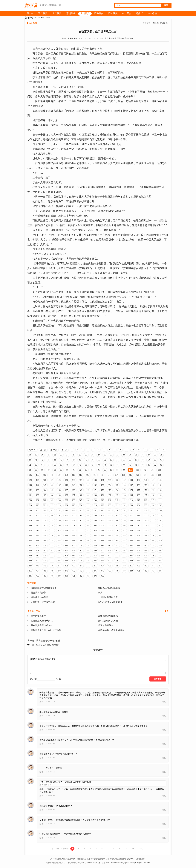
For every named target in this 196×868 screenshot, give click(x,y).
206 (74, 500)
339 (74, 536)
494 (95, 576)
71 (86, 465)
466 (30, 571)
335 (45, 536)
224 (66, 505)
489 (59, 576)
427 (160, 556)
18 (30, 455)
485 (30, 576)
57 (136, 460)
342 (95, 536)
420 (110, 556)
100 (130, 470)
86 (42, 470)
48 (80, 460)
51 (99, 460)
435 (81, 561)
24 (67, 455)
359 (81, 541)
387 (146, 546)
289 (124, 520)
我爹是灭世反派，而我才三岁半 (46, 630)
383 (117, 546)
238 (30, 510)
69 (74, 465)
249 (110, 510)
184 (52, 495)
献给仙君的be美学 (39, 597)
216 (146, 500)
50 (92, 460)
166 (59, 490)
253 (138, 510)
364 (117, 541)
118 (123, 475)
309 (131, 525)
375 (59, 546)
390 (30, 551)
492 (81, 576)
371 (30, 546)
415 (73, 556)
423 (131, 556)
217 (153, 500)
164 (45, 490)
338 (66, 536)
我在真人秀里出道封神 (42, 625)
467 (37, 571)
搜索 (166, 5)
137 (124, 480)
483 (153, 571)
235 (146, 505)
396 (74, 551)
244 (74, 510)
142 (160, 480)
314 (30, 531)
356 (59, 541)
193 (117, 495)
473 (81, 571)
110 (66, 475)
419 (102, 556)
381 (102, 546)
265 (88, 515)
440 (117, 561)
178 (146, 490)
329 (138, 531)
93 (86, 470)
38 (155, 455)
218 (160, 500)
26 (80, 455)
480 (131, 571)
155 (117, 485)
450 (52, 566)
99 (124, 470)
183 (45, 495)
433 (66, 561)
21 (49, 455)
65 (49, 465)
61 (161, 460)
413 (59, 556)
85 (36, 470)
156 (124, 485)
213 (124, 500)
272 (138, 515)
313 (160, 525)
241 (52, 510)
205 (66, 500)
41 (36, 460)
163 (37, 490)
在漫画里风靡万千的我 (42, 621)
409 (30, 556)
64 (42, 465)
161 (160, 485)
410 (37, 556)
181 (30, 495)
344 (110, 536)
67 (61, 465)
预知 (131, 39)
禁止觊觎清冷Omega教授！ (44, 588)
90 (67, 470)
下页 (141, 849)
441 (124, 561)
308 (124, 525)
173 (110, 490)
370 (160, 541)
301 (74, 525)
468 (45, 571)
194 (124, 495)
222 (52, 505)
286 (102, 520)
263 (74, 515)
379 (88, 546)
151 (88, 485)
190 (95, 495)
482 (146, 571)
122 (152, 475)
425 (146, 556)
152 (95, 485)
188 (81, 495)
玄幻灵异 (164, 23)
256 (160, 510)
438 (102, 561)
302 (81, 525)
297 (45, 525)
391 (37, 551)
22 (55, 455)
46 (67, 460)
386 (138, 546)
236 (153, 505)
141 (153, 480)
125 (37, 480)
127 (52, 480)
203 (52, 500)
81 (149, 465)
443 (138, 561)
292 (146, 520)
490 (66, 576)
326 (117, 531)
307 (117, 525)
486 (37, 576)
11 (127, 450)
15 (151, 450)
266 (95, 515)
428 (30, 561)
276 (30, 520)
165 (52, 490)
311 (146, 525)
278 (45, 520)
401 (110, 551)
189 (88, 495)
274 (153, 515)
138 (131, 480)
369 (153, 541)
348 (138, 536)
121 (145, 475)
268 (110, 515)
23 (61, 455)
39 (161, 455)
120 (138, 475)
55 (124, 460)
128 (59, 480)
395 (66, 551)
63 (36, 465)
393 (52, 551)
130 (74, 480)
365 (124, 541)
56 (130, 460)
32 (117, 455)
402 (117, 551)
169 (81, 490)
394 (59, 551)
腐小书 (156, 23)
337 (59, 536)
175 (124, 490)
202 (45, 500)
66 (55, 465)
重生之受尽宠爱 (38, 616)
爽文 (107, 39)
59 (149, 460)
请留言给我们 (128, 859)
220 (37, 505)
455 (88, 566)
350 (153, 536)
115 (102, 475)
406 (146, 551)
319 (66, 531)
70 (80, 465)
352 (30, 541)
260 (52, 515)
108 (52, 475)
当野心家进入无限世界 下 (110, 602)
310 (138, 525)
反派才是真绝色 (106, 625)
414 (66, 556)
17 (164, 450)
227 (88, 505)
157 (131, 485)
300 (66, 525)
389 (160, 546)
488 (52, 576)
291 (138, 520)
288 (117, 520)
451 (59, 566)
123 (159, 475)
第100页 (54, 450)
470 (59, 571)
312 (153, 525)
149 (74, 485)
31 (111, 455)
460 (124, 566)
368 (146, 541)
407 (153, 551)
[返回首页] (98, 650)
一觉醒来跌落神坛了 (108, 597)
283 (81, 520)
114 (95, 475)
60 (155, 460)
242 (59, 510)
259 (45, 515)
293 (153, 520)
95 (99, 470)
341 (88, 536)
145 (45, 485)
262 (66, 515)
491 (74, 576)
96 (105, 470)
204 (59, 500)
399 (95, 551)
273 (146, 515)
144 (37, 485)
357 (66, 541)
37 (149, 455)
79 (136, 465)
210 (102, 500)
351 (160, 536)
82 (155, 465)
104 (159, 470)
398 (88, 551)
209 (95, 500)
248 (102, 510)
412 (52, 556)
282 (74, 520)
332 (160, 531)
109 (59, 475)
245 (81, 510)
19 (36, 455)
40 (30, 460)
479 (124, 571)
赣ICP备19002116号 (141, 863)
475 (95, 571)
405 (138, 551)
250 (117, 510)
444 (146, 561)
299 (59, 525)
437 (95, 561)
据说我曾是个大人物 (108, 621)
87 (49, 470)
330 (146, 531)
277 (37, 520)
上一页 (43, 450)
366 (131, 541)
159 (146, 485)
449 (45, 566)
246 (88, 510)
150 (81, 485)
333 (30, 536)
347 (131, 536)
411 (45, 556)
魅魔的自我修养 (38, 593)
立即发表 (158, 679)
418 (95, 556)
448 (37, 566)
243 (66, 510)
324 (102, 531)
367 (138, 541)
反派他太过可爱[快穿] (109, 616)
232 (124, 505)
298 (52, 525)
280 (59, 520)
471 (66, 571)
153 (102, 485)
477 (110, 571)
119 (131, 475)
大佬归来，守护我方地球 (43, 602)
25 (74, 455)
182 (37, 495)
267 (102, 515)
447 (30, 566)
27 (86, 455)
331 (153, 531)
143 (30, 485)
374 (52, 546)
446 (160, 561)
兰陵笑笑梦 (73, 39)
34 (130, 455)
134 (102, 480)
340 (81, 536)
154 (110, 485)
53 (111, 460)
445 (153, 561)
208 (88, 500)
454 (81, 566)
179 (153, 490)
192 (110, 495)
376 (66, 546)
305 (102, 525)
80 (143, 465)
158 (138, 485)
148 (66, 485)
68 (67, 465)
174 (117, 490)
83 (161, 465)
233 (131, 505)
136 (117, 480)
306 (110, 525)
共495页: (32, 450)
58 (143, 460)
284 (88, 520)
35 (136, 455)
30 (105, 455)
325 (110, 531)
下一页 (64, 450)
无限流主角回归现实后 (109, 588)
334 (37, 536)
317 (52, 531)
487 (45, 576)
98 (117, 470)
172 (102, 490)
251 (124, 510)
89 (61, 470)
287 (110, 520)
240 (45, 510)
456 (95, 566)
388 (153, 546)
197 (146, 495)
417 (88, 556)
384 (124, 546)
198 (153, 495)
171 (95, 490)
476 (102, 571)
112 (80, 475)
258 (37, 515)
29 (99, 455)
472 (74, 571)
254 (146, 510)
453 (74, 566)
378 (81, 546)
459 (117, 566)
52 (105, 460)
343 (102, 536)
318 (59, 531)
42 (42, 460)
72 (92, 465)
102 (145, 470)
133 (95, 480)
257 (30, 515)
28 (92, 455)
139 (138, 480)
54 (117, 460)
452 (66, 566)
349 (146, 536)
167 (66, 490)
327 (124, 531)
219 (30, 505)
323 (95, 531)
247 (95, 510)
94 (92, 470)
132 (88, 480)
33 (124, 455)
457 (102, 566)
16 (158, 450)
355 (52, 541)
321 (81, 531)
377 (74, 546)
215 (138, 500)
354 (45, 541)
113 (88, 475)
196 (138, 495)
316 (45, 531)
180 (160, 490)
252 (131, 510)
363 (110, 541)
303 (88, 525)
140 (146, 480)
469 (52, 571)
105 (30, 475)
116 (109, 475)
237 (160, 505)
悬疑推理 (113, 39)
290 (131, 520)
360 (88, 541)
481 (138, 571)
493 (88, 576)
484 (160, 571)
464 (153, 566)
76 (117, 465)
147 (59, 485)
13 (139, 450)
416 (81, 556)
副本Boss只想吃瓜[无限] (48, 645)
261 (59, 515)
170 (88, 490)
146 (52, 485)
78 (130, 465)
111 (73, 475)
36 (143, 455)
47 (74, 460)
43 (49, 460)
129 (66, 480)
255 (153, 510)
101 (138, 470)
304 (95, 525)
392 (45, 551)
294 (160, 520)
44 (55, 460)
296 (37, 525)
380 (95, 546)
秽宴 (100, 593)
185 (59, 495)
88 (55, 470)
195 (131, 495)
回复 (164, 702)
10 (120, 450)
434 (74, 561)
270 (124, 515)
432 (59, 561)
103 (152, 470)
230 (110, 505)
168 (74, 490)
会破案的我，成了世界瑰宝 (111, 630)
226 (81, 505)
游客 (41, 702)
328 (131, 531)
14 (145, 450)
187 (74, 495)
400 (102, 551)
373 (45, 546)
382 (110, 546)
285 (95, 520)
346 (124, 536)
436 (88, 561)
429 (37, 561)
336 (52, 536)
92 (80, 470)
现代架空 (125, 39)
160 (153, 485)
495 (102, 576)
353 (37, 541)
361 (95, 541)
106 (37, 475)
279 (52, 520)
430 (45, 561)
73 (99, 465)
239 (37, 510)
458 (110, 566)
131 (81, 480)
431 (52, 561)
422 (124, 556)
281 (66, 520)
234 (138, 505)
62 (30, 465)
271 (131, 515)
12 (133, 450)
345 (117, 536)
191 (102, 495)
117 (116, 475)
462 (138, 566)
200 (30, 500)
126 (45, 480)
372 (37, 546)
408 (160, 551)
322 (88, 531)
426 (153, 556)
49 (86, 460)
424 (138, 556)
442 (131, 561)
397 (81, 551)
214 (131, 500)
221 (45, 505)
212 (117, 500)
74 (105, 465)
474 (88, 571)
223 (59, 505)
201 (37, 500)
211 (110, 500)
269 (117, 515)
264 (81, 515)
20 (42, 455)
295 (30, 525)
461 (131, 566)
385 (131, 546)
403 (124, 551)
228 (95, 505)
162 (30, 490)
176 (131, 490)
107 (45, 475)
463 (146, 566)
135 (110, 480)
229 (102, 505)
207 (81, 500)
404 (131, 551)
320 (74, 531)
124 (30, 480)
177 (138, 490)
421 (117, 556)
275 (160, 515)
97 (111, 470)
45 (61, 460)
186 (66, 495)
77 (124, 465)
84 (30, 470)
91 (74, 470)
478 (117, 571)
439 (110, 561)
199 (160, 495)
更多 (167, 611)
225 (74, 505)
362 (102, 541)
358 (74, 541)
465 (160, 566)
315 (37, 531)
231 (117, 505)
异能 (119, 39)
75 (111, 465)
